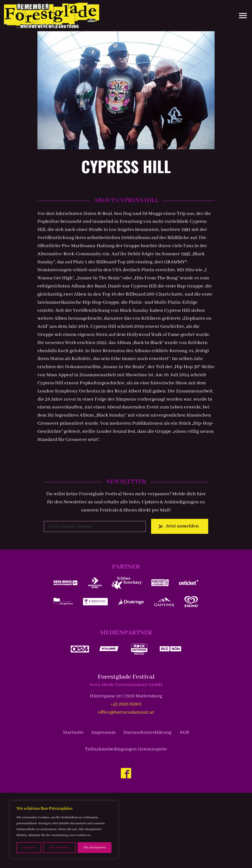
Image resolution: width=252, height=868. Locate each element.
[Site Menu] (241, 15)
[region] (64, 829)
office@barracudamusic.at (126, 712)
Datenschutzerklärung (147, 732)
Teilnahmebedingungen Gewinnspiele (126, 749)
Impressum (104, 732)
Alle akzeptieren (94, 847)
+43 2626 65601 (126, 704)
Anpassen (29, 847)
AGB (184, 732)
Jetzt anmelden (182, 526)
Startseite (73, 732)
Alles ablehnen (59, 847)
